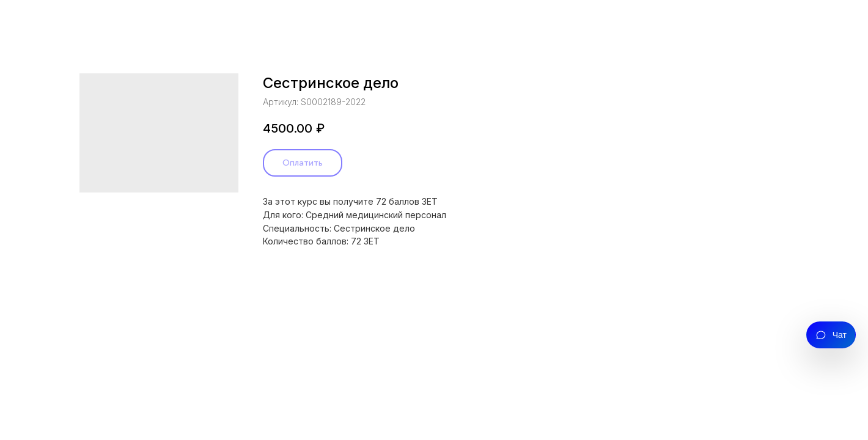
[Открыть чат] (831, 335)
